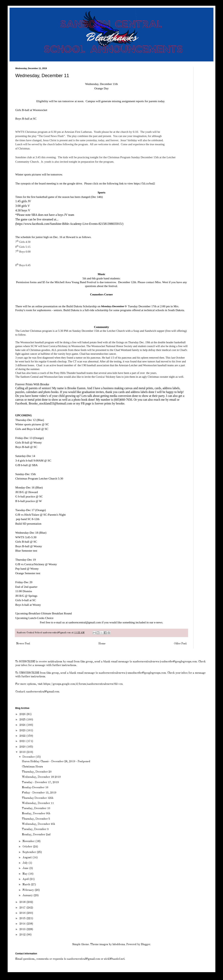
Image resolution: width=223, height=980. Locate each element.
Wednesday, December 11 (38, 803)
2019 (23, 752)
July (25, 863)
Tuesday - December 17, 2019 (40, 782)
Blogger (146, 944)
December (29, 757)
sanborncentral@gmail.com (85, 622)
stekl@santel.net (114, 959)
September (30, 852)
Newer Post (23, 644)
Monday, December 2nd (36, 835)
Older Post (180, 644)
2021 (23, 741)
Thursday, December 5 (36, 819)
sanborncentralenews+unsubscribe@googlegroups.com (132, 673)
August (27, 858)
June (26, 868)
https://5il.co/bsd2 (144, 183)
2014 (23, 924)
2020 (23, 747)
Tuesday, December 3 (35, 829)
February (29, 890)
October (28, 847)
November (29, 841)
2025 (23, 720)
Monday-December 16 (35, 788)
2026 (23, 714)
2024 (23, 725)
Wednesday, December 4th (38, 824)
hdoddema (119, 944)
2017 (23, 908)
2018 (23, 902)
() (69, 224)
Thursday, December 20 (37, 772)
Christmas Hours (32, 767)
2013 (23, 929)
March (27, 885)
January (28, 895)
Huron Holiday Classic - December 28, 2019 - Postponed (56, 761)
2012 (23, 935)
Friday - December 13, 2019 (39, 793)
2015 (23, 918)
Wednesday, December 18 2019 (41, 777)
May (25, 874)
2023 (23, 731)
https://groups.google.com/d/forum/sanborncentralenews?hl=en (83, 684)
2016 (23, 913)
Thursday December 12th (38, 798)
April (26, 879)
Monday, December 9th (36, 814)
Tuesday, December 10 (36, 808)
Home (102, 644)
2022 (23, 736)
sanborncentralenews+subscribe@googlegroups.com (165, 662)
